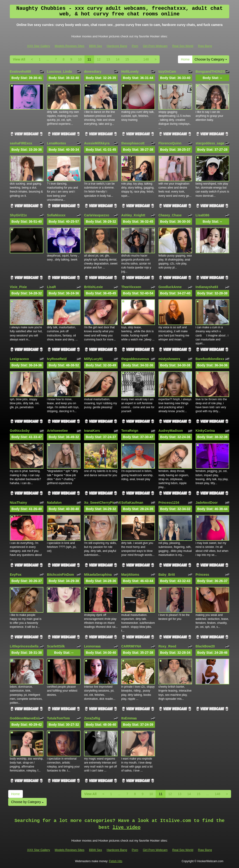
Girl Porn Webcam (155, 46)
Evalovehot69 (20, 71)
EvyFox (16, 575)
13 (108, 59)
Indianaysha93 (207, 287)
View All (19, 59)
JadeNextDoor (207, 503)
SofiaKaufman (132, 503)
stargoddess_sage (210, 143)
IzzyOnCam (167, 71)
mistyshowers (169, 359)
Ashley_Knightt (133, 215)
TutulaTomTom (58, 718)
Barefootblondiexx (210, 359)
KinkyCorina (205, 431)
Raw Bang (205, 46)
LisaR (51, 287)
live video (127, 827)
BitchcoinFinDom (60, 575)
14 (118, 59)
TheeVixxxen (131, 287)
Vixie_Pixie (18, 287)
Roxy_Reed (167, 646)
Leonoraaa (92, 646)
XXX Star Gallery (39, 46)
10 (80, 59)
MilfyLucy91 (93, 359)
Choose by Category (211, 59)
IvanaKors (92, 431)
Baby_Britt (167, 575)
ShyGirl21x (18, 215)
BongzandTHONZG (210, 71)
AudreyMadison (171, 431)
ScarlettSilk (56, 646)
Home (185, 59)
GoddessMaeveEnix (25, 718)
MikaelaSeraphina (98, 575)
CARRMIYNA (131, 646)
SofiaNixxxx (56, 215)
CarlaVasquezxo (97, 215)
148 (146, 59)
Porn (135, 46)
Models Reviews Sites (69, 46)
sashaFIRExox (21, 143)
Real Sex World (183, 46)
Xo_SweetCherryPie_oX (102, 503)
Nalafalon (54, 503)
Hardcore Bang (117, 46)
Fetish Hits (116, 861)
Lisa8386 (202, 215)
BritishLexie (93, 287)
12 (99, 59)
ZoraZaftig (92, 718)
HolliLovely (130, 71)
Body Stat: (27, 78)
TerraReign (130, 431)
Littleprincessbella (24, 646)
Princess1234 (169, 503)
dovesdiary (93, 71)
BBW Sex (95, 46)
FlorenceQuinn (170, 143)
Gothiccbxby (20, 431)
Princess (202, 575)
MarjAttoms (130, 575)
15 (127, 59)
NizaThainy (18, 503)
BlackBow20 (205, 646)
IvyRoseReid (57, 359)
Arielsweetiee (57, 431)
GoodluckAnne (170, 287)
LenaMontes (56, 143)
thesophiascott (133, 143)
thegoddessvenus (135, 359)
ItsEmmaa (129, 718)
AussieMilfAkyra (97, 143)
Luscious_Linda (59, 71)
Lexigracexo (19, 359)
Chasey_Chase (170, 215)
